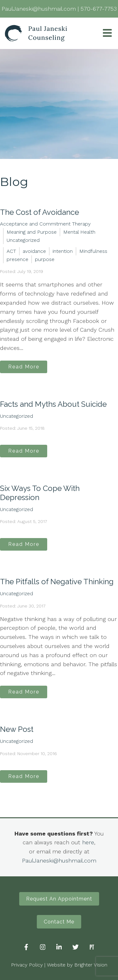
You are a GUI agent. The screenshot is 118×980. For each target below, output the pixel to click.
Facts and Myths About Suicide (53, 404)
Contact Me (59, 922)
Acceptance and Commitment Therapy (45, 224)
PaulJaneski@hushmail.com (59, 860)
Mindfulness (93, 251)
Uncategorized (23, 240)
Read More (24, 367)
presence (17, 259)
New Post (17, 729)
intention (63, 251)
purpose (45, 259)
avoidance (34, 251)
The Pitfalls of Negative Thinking (57, 582)
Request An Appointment (59, 899)
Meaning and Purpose (32, 232)
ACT (11, 251)
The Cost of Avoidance (39, 212)
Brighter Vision (91, 965)
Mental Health (79, 232)
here (88, 842)
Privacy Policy (27, 965)
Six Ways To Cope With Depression (40, 493)
